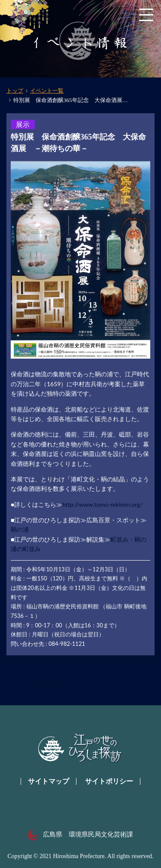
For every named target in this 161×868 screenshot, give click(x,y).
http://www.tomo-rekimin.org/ (102, 504)
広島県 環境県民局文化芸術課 (80, 834)
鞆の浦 (20, 529)
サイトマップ (49, 781)
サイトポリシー (109, 781)
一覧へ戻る (44, 684)
